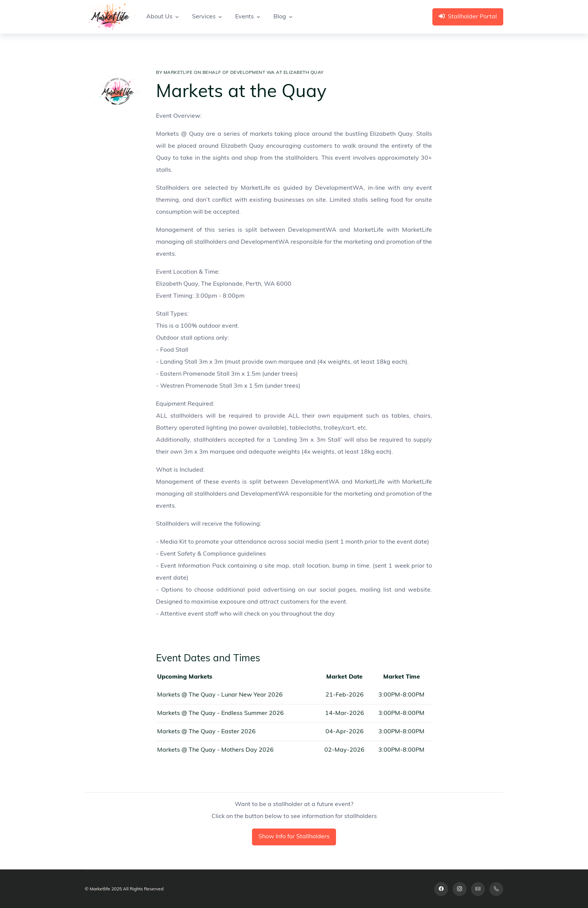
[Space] (110, 17)
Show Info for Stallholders (294, 837)
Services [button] (204, 17)
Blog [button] (280, 17)
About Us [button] (159, 17)
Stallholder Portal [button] (468, 16)
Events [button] (244, 17)
